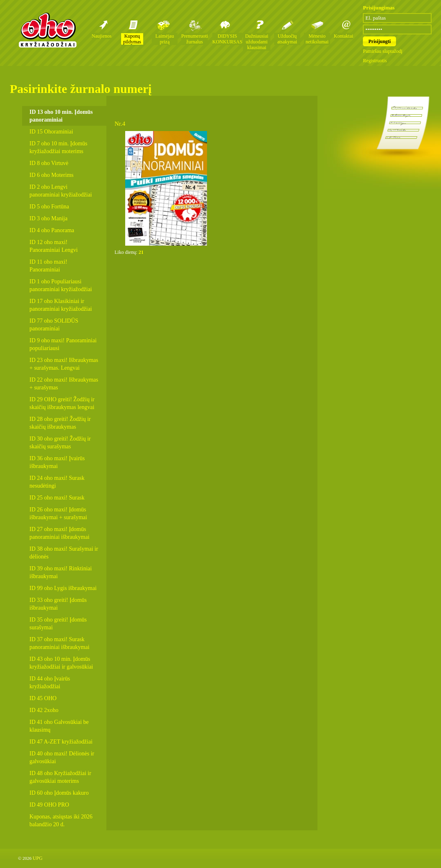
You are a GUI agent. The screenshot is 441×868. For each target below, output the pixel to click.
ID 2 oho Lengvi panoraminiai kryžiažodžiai (61, 191)
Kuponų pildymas (132, 39)
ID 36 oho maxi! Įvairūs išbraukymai (57, 462)
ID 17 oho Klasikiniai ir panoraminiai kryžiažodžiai (61, 305)
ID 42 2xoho (44, 710)
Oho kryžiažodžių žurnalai (47, 30)
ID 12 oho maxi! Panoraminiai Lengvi (54, 246)
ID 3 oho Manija (48, 218)
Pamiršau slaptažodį (382, 51)
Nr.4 (120, 124)
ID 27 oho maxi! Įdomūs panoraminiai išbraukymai (60, 533)
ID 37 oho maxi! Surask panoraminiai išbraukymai (60, 643)
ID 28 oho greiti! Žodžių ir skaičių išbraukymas (60, 423)
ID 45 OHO (43, 698)
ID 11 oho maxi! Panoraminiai (48, 266)
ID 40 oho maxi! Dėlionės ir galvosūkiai (62, 757)
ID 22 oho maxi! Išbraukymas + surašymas (64, 384)
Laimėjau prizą (165, 39)
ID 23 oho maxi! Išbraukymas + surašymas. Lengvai (64, 364)
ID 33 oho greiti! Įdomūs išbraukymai (58, 604)
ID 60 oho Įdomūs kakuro (59, 793)
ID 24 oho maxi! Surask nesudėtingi (57, 482)
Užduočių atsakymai (287, 39)
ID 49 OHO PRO (49, 805)
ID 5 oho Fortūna (49, 207)
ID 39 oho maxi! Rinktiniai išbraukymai (61, 572)
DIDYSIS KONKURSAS (227, 39)
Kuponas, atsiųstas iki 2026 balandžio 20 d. (61, 821)
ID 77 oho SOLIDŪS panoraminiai (54, 325)
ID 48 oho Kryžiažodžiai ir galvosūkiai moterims (60, 777)
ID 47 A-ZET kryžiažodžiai (61, 742)
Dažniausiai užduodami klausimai (257, 42)
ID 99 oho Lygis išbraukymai (63, 588)
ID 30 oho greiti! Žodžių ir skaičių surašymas (60, 443)
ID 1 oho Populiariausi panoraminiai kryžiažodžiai (61, 285)
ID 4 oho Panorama (52, 230)
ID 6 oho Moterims (52, 175)
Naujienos (102, 36)
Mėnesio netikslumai (317, 39)
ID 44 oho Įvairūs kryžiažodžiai (50, 683)
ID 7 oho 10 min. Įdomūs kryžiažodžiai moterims (59, 147)
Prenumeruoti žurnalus (195, 39)
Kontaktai (343, 36)
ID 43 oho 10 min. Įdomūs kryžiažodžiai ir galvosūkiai (61, 663)
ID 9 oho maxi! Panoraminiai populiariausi (63, 344)
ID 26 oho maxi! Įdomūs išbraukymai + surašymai (58, 513)
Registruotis (375, 61)
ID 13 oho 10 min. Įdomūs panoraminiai (61, 116)
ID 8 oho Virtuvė (49, 163)
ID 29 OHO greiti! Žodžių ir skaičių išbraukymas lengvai (62, 403)
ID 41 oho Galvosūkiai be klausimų (59, 726)
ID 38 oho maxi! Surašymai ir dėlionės (64, 553)
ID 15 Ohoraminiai (51, 132)
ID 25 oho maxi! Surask (57, 498)
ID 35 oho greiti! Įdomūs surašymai (58, 624)
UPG (38, 858)
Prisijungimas (379, 8)
